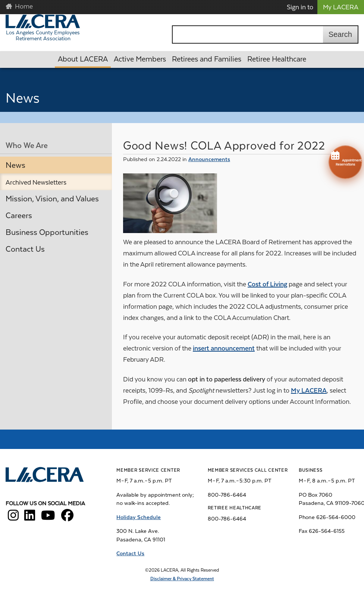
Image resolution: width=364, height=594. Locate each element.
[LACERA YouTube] (48, 518)
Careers (19, 216)
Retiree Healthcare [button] (277, 59)
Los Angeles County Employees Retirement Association (43, 35)
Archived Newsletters (36, 182)
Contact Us (25, 249)
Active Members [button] (140, 59)
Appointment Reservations (345, 158)
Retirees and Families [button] (207, 59)
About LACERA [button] (83, 59)
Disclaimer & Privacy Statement (182, 579)
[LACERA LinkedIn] (30, 518)
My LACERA (341, 7)
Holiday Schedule (139, 517)
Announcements (209, 159)
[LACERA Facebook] (67, 518)
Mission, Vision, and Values (52, 199)
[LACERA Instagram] (13, 518)
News (15, 165)
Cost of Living (267, 284)
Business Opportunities (47, 232)
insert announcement (224, 348)
